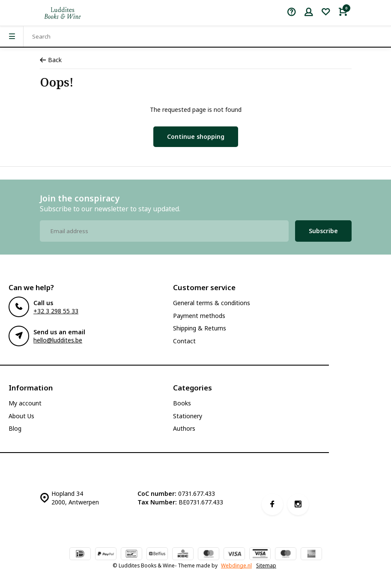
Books (182, 403)
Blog (15, 428)
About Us (21, 416)
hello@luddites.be (58, 340)
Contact (184, 341)
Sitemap (266, 565)
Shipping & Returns (200, 328)
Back (51, 60)
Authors (184, 428)
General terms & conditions (212, 303)
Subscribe (323, 231)
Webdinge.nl (236, 565)
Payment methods (199, 316)
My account (25, 403)
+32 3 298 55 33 (56, 311)
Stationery (188, 416)
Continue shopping (196, 136)
